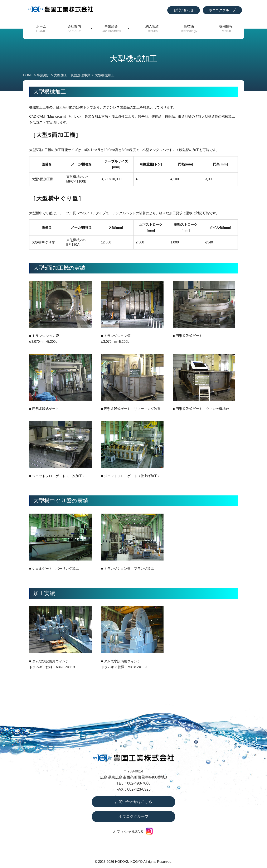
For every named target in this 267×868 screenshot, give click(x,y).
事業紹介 (111, 29)
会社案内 (74, 29)
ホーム (41, 29)
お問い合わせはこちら (133, 802)
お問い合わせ (184, 10)
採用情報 (226, 29)
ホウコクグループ (222, 10)
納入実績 (152, 29)
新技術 (189, 29)
